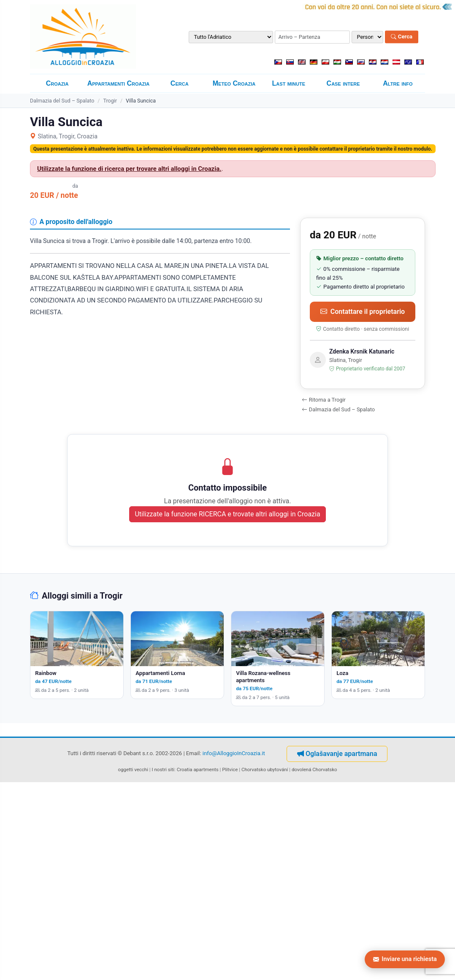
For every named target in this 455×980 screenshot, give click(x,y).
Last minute (289, 83)
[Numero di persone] (367, 37)
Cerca (402, 37)
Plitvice (230, 769)
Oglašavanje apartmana (337, 754)
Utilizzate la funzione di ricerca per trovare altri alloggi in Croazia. (129, 169)
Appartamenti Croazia (119, 83)
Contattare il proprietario (363, 312)
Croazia (57, 83)
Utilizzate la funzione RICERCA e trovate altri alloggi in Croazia (227, 514)
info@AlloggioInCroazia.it (234, 753)
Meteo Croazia (234, 83)
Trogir (110, 101)
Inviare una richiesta (405, 959)
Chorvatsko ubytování (265, 769)
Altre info (398, 83)
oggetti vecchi (133, 769)
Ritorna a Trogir (324, 400)
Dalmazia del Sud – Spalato (62, 101)
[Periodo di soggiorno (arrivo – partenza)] (312, 37)
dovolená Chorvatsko (314, 769)
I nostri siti (163, 769)
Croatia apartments (198, 769)
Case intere (343, 83)
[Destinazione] (231, 37)
